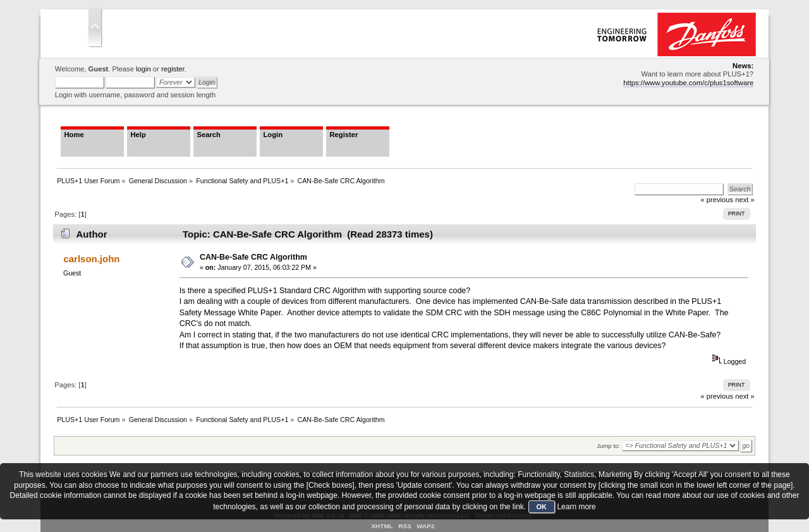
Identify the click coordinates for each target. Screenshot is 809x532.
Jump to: (608, 446)
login (143, 69)
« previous (717, 396)
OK (542, 507)
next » (745, 396)
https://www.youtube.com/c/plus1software (688, 83)
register (173, 69)
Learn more (576, 507)
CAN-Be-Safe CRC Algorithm (253, 257)
